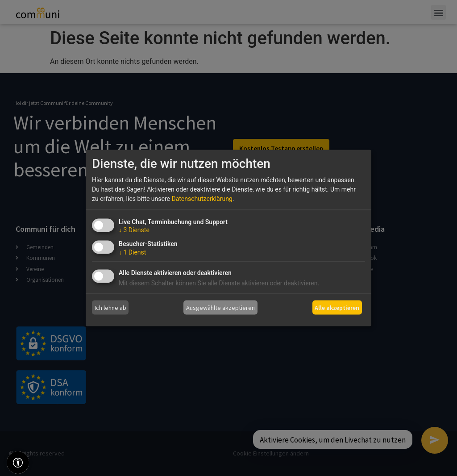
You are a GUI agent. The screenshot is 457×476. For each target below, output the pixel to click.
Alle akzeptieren (337, 307)
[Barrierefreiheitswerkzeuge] (18, 463)
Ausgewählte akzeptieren (220, 307)
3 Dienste (134, 230)
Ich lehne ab (110, 307)
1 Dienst (132, 252)
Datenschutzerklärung (202, 199)
